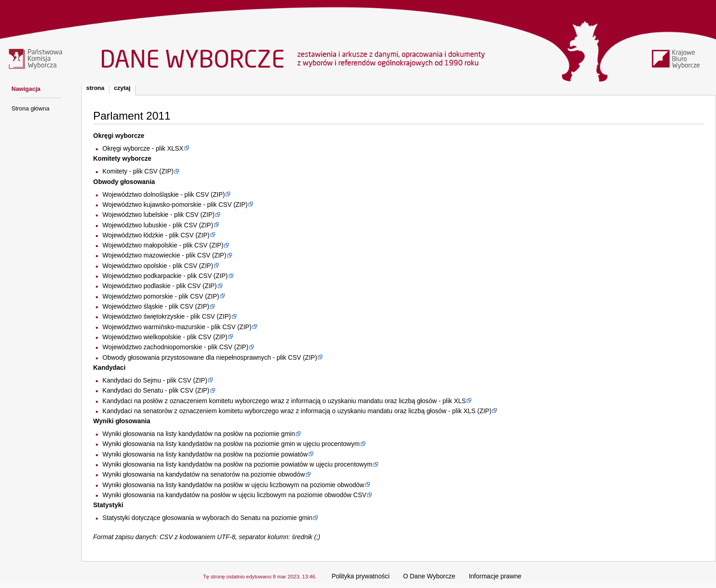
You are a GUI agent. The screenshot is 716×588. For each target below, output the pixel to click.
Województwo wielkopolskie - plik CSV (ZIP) (165, 337)
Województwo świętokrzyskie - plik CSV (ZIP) (166, 316)
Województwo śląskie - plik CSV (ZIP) (156, 306)
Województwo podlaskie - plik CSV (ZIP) (159, 286)
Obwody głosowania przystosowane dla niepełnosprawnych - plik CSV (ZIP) (210, 357)
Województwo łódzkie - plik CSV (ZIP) (156, 235)
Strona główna (30, 108)
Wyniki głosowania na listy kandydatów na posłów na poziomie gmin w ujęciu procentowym (231, 444)
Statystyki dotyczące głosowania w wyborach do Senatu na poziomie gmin (207, 518)
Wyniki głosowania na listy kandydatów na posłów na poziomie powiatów (205, 454)
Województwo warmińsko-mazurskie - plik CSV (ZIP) (177, 327)
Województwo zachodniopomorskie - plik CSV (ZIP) (175, 347)
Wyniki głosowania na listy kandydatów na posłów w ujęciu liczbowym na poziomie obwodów (233, 485)
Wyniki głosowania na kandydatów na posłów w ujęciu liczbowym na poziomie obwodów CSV (234, 495)
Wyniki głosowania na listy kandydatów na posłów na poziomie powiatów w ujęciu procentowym (237, 464)
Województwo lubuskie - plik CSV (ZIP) (158, 225)
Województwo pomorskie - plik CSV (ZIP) (161, 296)
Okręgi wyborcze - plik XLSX (143, 148)
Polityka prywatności (361, 576)
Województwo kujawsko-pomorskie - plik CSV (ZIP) (175, 205)
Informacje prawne (495, 576)
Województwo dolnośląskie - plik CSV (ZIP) (163, 194)
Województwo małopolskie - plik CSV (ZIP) (163, 245)
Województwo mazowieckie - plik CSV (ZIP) (164, 255)
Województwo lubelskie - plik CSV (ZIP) (158, 215)
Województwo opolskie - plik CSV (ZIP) (158, 266)
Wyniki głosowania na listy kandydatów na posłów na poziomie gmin (199, 434)
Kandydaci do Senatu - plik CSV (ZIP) (156, 390)
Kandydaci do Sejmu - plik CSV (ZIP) (155, 380)
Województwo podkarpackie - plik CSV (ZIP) (165, 276)
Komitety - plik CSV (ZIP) (138, 171)
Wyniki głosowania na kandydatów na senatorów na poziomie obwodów (203, 474)
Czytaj (122, 88)
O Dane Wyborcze (429, 576)
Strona (95, 88)
